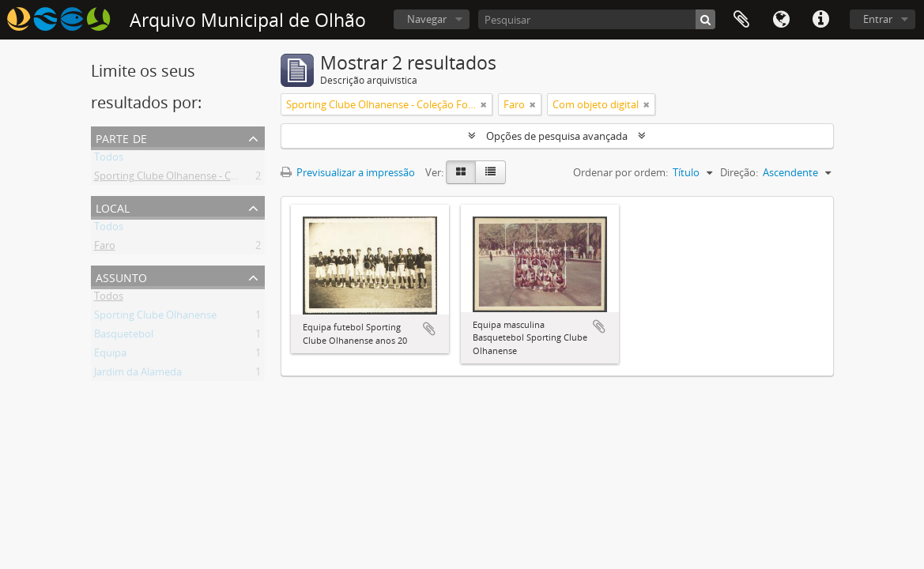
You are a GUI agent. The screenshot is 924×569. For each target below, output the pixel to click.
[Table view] (490, 172)
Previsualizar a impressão (348, 172)
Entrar (878, 19)
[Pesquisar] (597, 19)
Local (113, 207)
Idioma (781, 20)
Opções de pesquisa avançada (557, 136)
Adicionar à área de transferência (429, 329)
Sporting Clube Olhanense (155, 318)
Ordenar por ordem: (620, 172)
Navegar (427, 19)
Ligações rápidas (820, 20)
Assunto (121, 276)
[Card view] (461, 172)
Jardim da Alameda (138, 375)
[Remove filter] (484, 104)
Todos (109, 160)
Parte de (121, 137)
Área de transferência (741, 20)
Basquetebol (124, 337)
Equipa (110, 356)
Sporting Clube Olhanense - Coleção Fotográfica (206, 179)
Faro (105, 248)
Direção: (739, 172)
